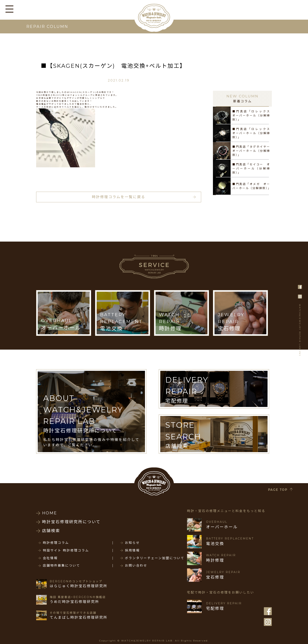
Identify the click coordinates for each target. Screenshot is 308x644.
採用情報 (132, 551)
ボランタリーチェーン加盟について (155, 558)
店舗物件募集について (61, 566)
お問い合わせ (136, 566)
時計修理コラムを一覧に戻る (119, 197)
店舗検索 (51, 531)
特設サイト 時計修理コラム (66, 551)
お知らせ (132, 543)
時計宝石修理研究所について (71, 522)
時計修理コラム (56, 543)
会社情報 (50, 558)
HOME (50, 513)
